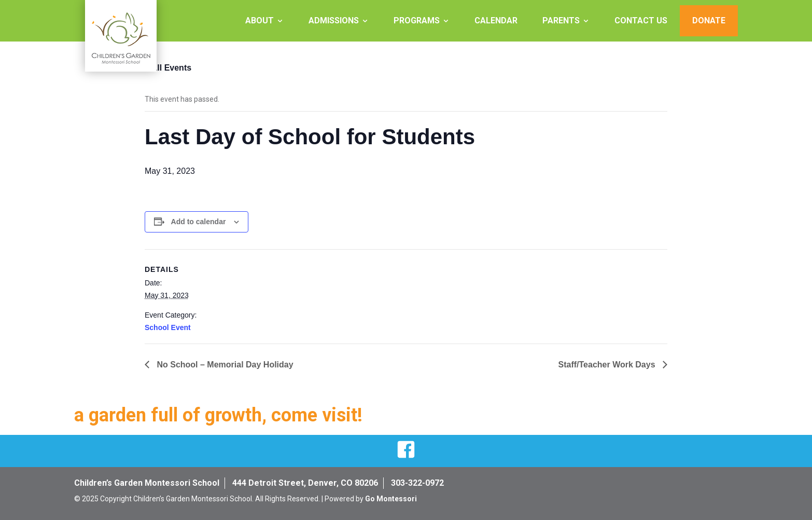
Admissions (334, 20)
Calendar (496, 20)
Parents (561, 20)
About (260, 20)
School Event (168, 327)
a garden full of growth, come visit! (218, 415)
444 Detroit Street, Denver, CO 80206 (305, 483)
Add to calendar (199, 222)
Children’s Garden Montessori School (147, 483)
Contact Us (641, 20)
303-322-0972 (417, 483)
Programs (417, 20)
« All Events (168, 68)
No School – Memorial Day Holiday (224, 365)
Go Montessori (391, 499)
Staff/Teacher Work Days (608, 365)
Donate (709, 20)
